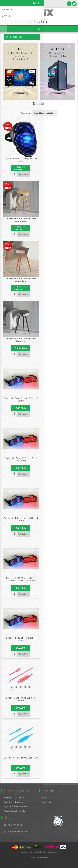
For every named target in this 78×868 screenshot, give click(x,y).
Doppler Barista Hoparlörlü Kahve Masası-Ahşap (21, 220)
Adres (44, 798)
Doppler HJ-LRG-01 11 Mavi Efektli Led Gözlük (21, 400)
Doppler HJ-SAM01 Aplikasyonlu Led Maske (21, 160)
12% (7, 124)
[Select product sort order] (44, 113)
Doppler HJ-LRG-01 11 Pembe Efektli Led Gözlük (21, 460)
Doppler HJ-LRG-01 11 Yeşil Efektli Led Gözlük (21, 520)
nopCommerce (43, 858)
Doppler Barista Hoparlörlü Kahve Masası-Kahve (21, 280)
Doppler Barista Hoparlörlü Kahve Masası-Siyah (21, 340)
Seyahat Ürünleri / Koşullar (16, 807)
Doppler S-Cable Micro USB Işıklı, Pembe (21, 700)
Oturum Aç (69, 4)
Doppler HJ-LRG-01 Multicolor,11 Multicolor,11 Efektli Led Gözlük (21, 580)
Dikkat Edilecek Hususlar (15, 811)
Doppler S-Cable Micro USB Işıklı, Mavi (21, 758)
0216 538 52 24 (15, 826)
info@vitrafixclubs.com (18, 832)
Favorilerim (46, 802)
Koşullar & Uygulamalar (14, 798)
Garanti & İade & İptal (14, 802)
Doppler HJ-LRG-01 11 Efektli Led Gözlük (21, 640)
